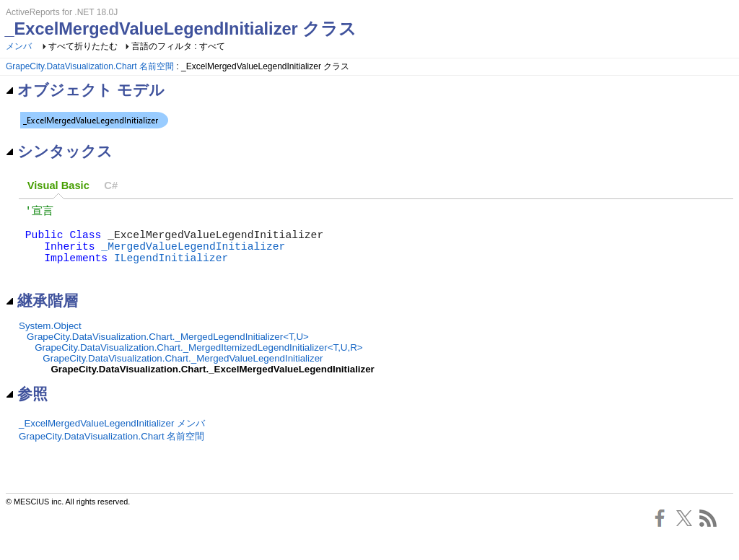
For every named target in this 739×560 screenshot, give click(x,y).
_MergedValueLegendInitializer (193, 255)
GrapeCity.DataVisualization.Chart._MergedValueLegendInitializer (183, 374)
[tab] (58, 186)
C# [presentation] (111, 185)
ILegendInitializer (171, 270)
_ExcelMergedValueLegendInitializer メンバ (112, 439)
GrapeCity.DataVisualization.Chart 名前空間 (90, 66)
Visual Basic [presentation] (58, 185)
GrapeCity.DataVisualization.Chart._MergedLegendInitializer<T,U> (168, 353)
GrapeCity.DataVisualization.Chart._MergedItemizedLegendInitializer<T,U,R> (198, 363)
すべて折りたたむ (83, 46)
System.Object (50, 342)
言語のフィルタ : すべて (178, 46)
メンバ (19, 46)
